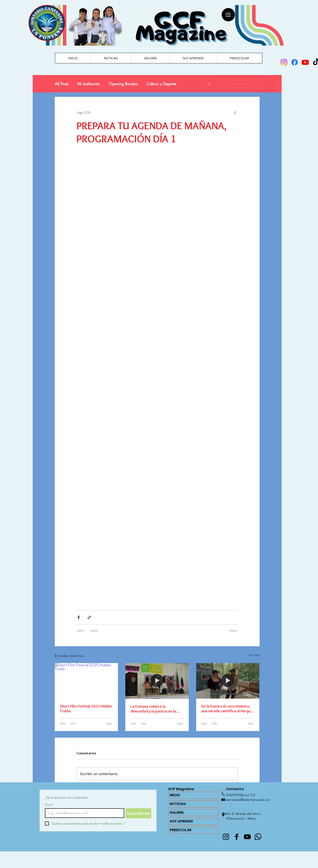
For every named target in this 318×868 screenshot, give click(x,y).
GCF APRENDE (181, 821)
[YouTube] (247, 837)
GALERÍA (177, 813)
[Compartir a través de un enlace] (89, 617)
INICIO (175, 795)
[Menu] (228, 15)
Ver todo (254, 655)
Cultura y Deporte (161, 84)
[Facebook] (237, 837)
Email (50, 805)
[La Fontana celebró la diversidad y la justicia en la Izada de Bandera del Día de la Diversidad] (157, 681)
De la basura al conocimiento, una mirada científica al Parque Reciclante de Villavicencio (227, 709)
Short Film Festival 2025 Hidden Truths (86, 709)
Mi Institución (88, 84)
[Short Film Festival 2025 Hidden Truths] (86, 681)
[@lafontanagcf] (226, 837)
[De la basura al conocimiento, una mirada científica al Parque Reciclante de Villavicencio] (228, 681)
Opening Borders (123, 84)
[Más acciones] (235, 113)
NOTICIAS (178, 804)
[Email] (83, 813)
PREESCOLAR (180, 830)
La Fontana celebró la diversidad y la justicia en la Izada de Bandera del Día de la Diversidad (155, 709)
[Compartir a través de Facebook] (79, 617)
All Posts (62, 84)
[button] (209, 84)
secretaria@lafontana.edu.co (248, 800)
